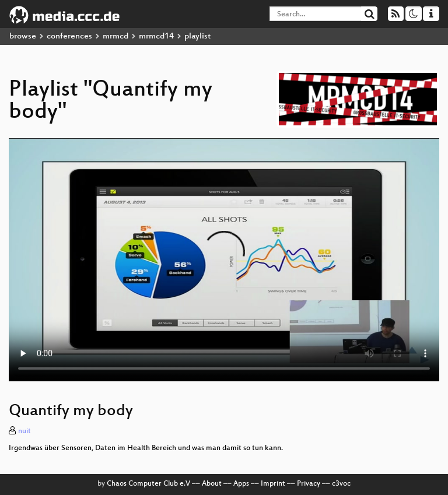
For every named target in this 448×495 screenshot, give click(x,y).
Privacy (309, 484)
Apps (241, 484)
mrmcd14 (156, 36)
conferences (69, 36)
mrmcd (116, 36)
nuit (24, 431)
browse (23, 36)
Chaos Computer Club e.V (148, 484)
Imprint (273, 484)
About (212, 484)
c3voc (341, 484)
